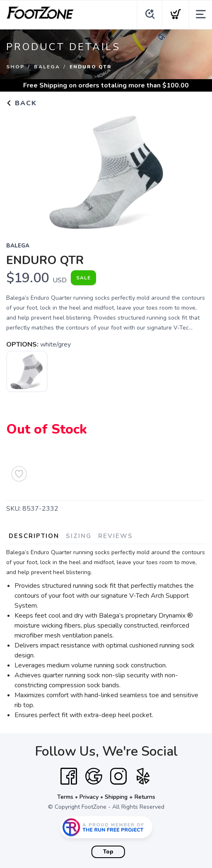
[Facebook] (69, 776)
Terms (65, 797)
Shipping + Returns (130, 797)
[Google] (94, 776)
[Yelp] (143, 776)
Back (22, 103)
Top (108, 852)
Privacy (89, 797)
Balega (47, 67)
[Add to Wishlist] (19, 474)
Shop (15, 67)
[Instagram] (118, 776)
